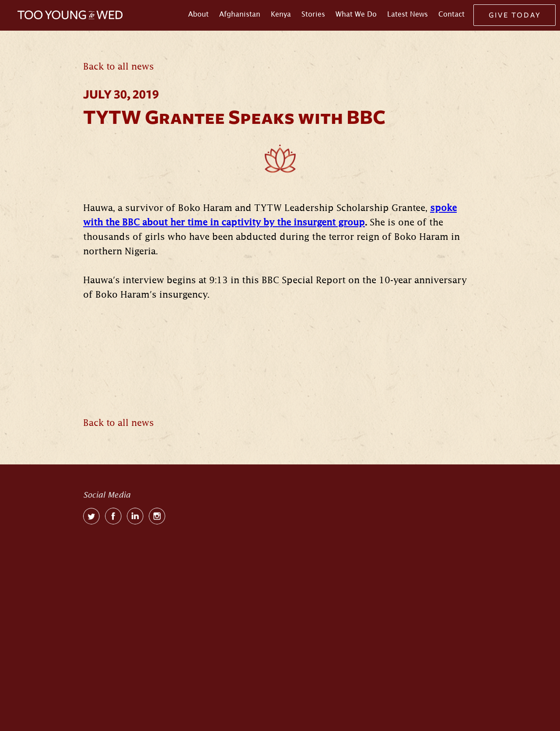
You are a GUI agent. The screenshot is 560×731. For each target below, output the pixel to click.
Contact (451, 14)
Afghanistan (240, 14)
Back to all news (119, 67)
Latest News (408, 14)
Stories (313, 14)
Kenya (281, 14)
